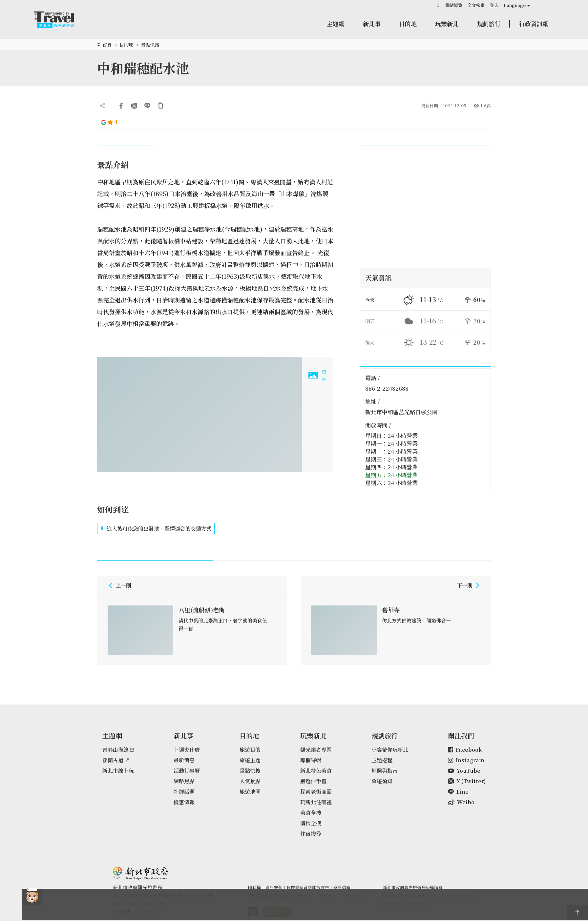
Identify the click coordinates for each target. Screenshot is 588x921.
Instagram (466, 760)
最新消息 (184, 760)
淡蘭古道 (115, 760)
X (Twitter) (467, 781)
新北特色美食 (316, 771)
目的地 (408, 24)
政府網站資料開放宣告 (308, 887)
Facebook (465, 750)
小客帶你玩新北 (390, 750)
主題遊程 (382, 760)
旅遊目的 (250, 750)
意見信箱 (342, 887)
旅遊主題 (250, 760)
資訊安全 (274, 887)
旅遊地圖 (250, 792)
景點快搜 (150, 45)
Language (515, 5)
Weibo (461, 802)
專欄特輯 (311, 760)
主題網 (336, 24)
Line (458, 792)
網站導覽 (454, 5)
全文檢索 (476, 5)
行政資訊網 (534, 24)
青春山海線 (118, 750)
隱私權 (254, 887)
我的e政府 (253, 912)
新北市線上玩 (118, 771)
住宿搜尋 (311, 834)
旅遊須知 (382, 781)
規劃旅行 (489, 24)
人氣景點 (250, 781)
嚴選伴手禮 (313, 781)
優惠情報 (184, 802)
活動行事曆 (187, 771)
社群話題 (184, 792)
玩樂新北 (447, 24)
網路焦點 (184, 781)
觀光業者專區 (316, 750)
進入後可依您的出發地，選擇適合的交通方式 (156, 528)
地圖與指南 (385, 771)
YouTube (464, 771)
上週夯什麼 (187, 750)
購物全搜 (311, 823)
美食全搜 (311, 813)
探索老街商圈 (316, 792)
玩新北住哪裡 (316, 802)
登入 (494, 5)
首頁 (107, 45)
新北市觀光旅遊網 (60, 20)
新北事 (372, 24)
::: (439, 5)
